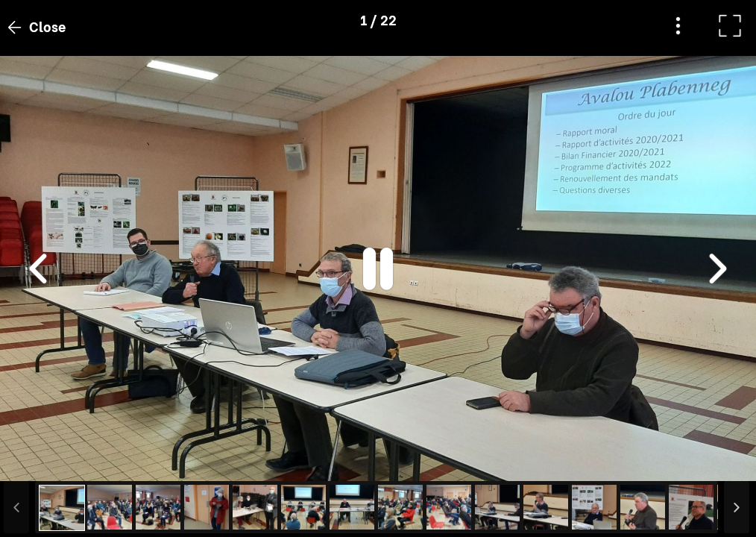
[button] (40, 460)
